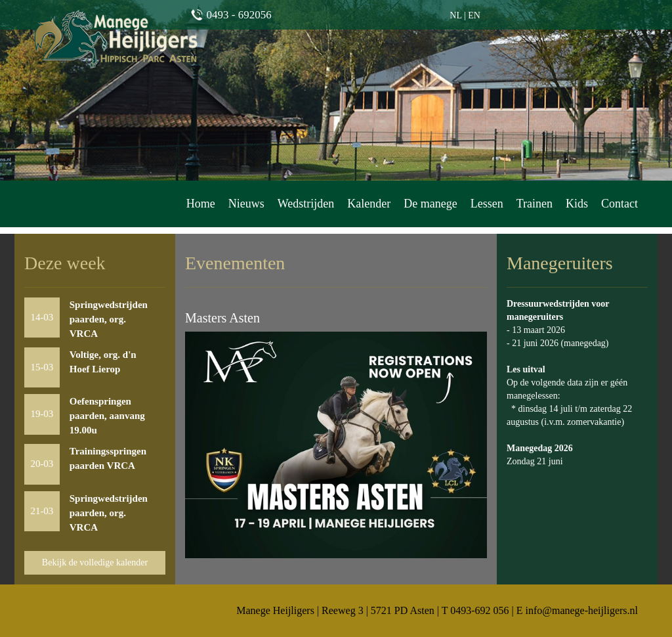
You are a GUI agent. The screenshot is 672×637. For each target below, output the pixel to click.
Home (201, 204)
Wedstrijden (306, 204)
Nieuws (246, 204)
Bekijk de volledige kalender (95, 562)
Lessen (487, 204)
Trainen (535, 204)
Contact (619, 204)
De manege (430, 204)
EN (474, 15)
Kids (577, 204)
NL (455, 15)
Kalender (369, 204)
